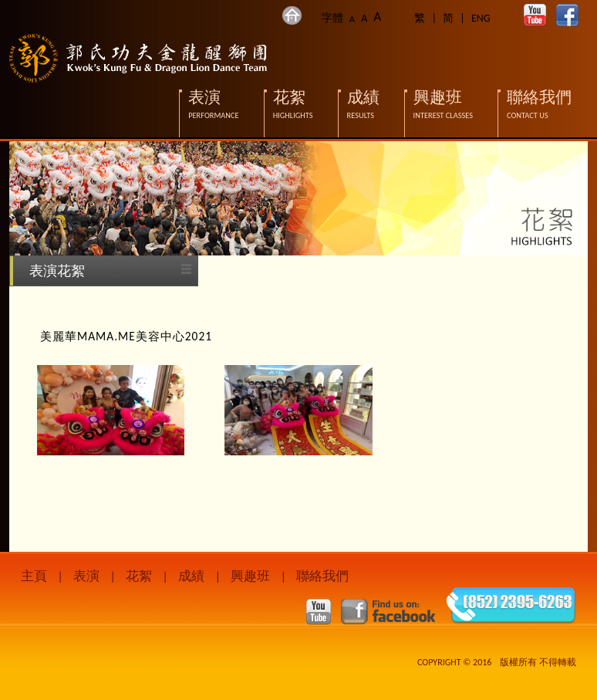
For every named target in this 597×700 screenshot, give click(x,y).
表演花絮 (57, 271)
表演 (86, 576)
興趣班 (250, 576)
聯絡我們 (322, 576)
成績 (191, 576)
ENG (481, 18)
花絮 (139, 576)
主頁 (34, 576)
